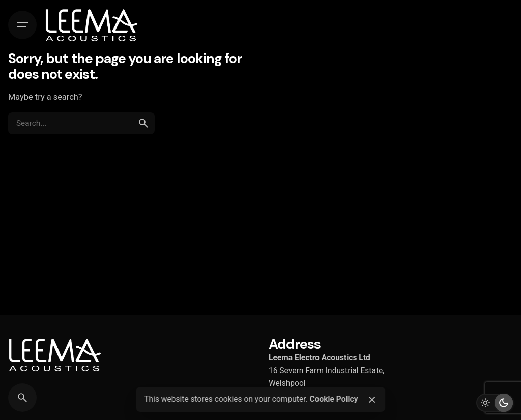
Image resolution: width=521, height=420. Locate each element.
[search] (143, 123)
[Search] (22, 398)
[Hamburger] (22, 25)
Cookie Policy (334, 399)
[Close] (372, 400)
